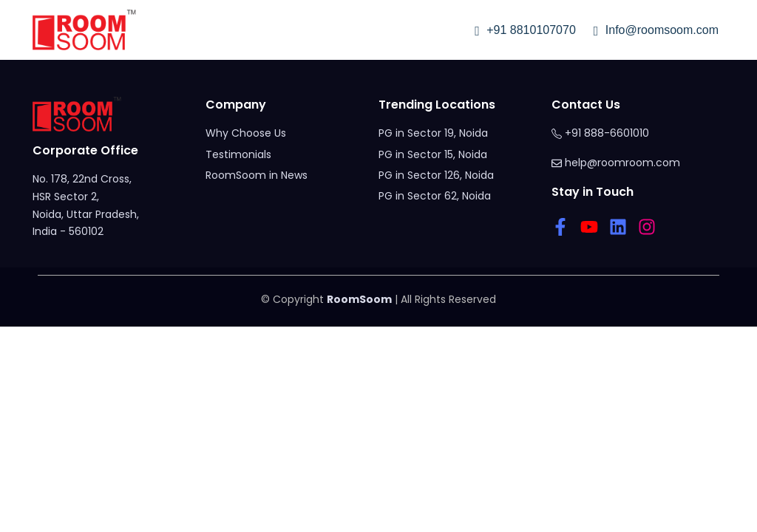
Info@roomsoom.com (656, 30)
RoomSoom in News (257, 175)
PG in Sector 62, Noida (435, 196)
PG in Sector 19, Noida (433, 133)
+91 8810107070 (525, 30)
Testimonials (238, 154)
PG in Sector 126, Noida (436, 175)
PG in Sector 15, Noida (433, 154)
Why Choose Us (246, 133)
